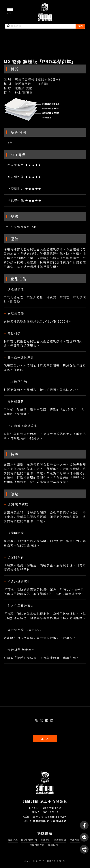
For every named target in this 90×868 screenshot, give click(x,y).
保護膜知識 (60, 840)
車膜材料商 (33, 764)
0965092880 (50, 812)
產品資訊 (46, 840)
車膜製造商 (18, 764)
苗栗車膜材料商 (71, 764)
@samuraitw (52, 808)
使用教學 (75, 840)
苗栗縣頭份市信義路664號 (50, 821)
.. (46, 861)
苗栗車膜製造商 (50, 764)
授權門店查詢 (37, 845)
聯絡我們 (53, 845)
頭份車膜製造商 (46, 768)
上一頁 (45, 739)
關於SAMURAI (29, 840)
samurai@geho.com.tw (50, 817)
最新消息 (13, 840)
